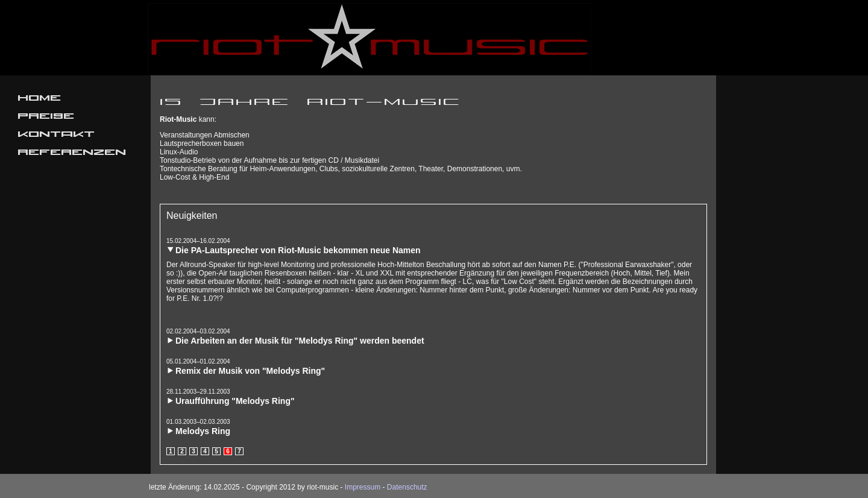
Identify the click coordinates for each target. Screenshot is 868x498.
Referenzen (72, 154)
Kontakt (57, 136)
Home (40, 99)
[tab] (433, 246)
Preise (46, 118)
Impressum (363, 487)
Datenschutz (407, 487)
